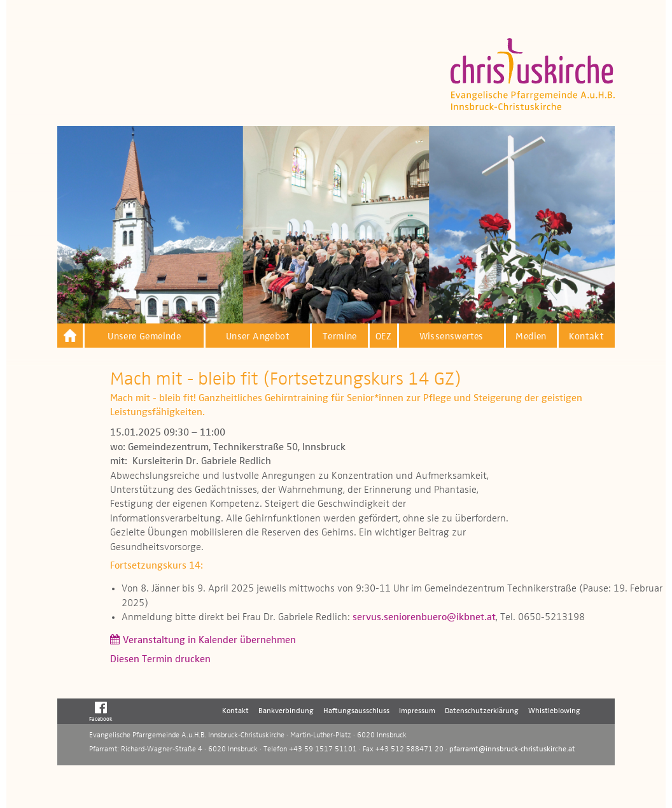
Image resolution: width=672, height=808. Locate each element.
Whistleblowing (554, 711)
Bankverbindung (286, 711)
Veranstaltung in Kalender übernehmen (209, 641)
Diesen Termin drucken (160, 660)
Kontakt (586, 337)
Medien (531, 337)
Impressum (417, 711)
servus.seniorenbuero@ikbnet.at (424, 618)
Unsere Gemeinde (144, 337)
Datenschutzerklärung (482, 711)
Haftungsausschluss (356, 711)
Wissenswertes (451, 337)
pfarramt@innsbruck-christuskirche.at (512, 749)
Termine (340, 337)
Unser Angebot (258, 337)
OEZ (383, 337)
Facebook (101, 711)
